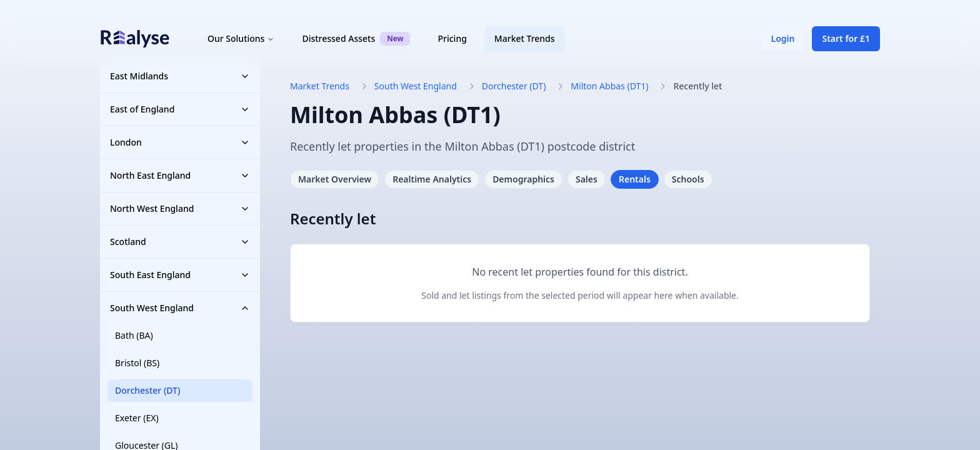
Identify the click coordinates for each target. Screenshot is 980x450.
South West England (180, 308)
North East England (180, 175)
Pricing (452, 38)
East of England (180, 109)
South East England (180, 275)
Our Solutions (241, 38)
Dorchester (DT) (147, 390)
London (180, 142)
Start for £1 (846, 38)
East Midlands (180, 76)
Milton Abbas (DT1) (609, 86)
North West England (180, 208)
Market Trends (525, 38)
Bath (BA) (134, 335)
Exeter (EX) (137, 418)
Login (783, 38)
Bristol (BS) (137, 363)
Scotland (180, 242)
